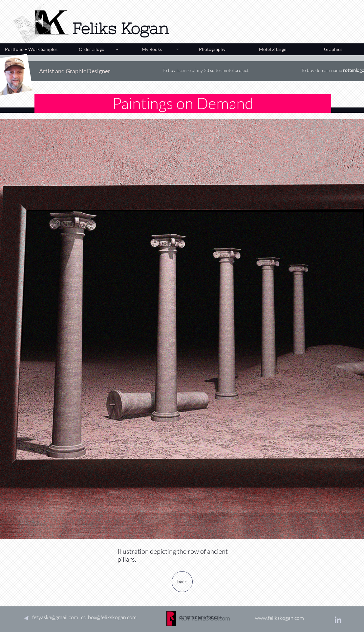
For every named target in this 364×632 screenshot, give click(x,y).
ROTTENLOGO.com (204, 618)
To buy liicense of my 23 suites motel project (205, 70)
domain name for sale (200, 604)
